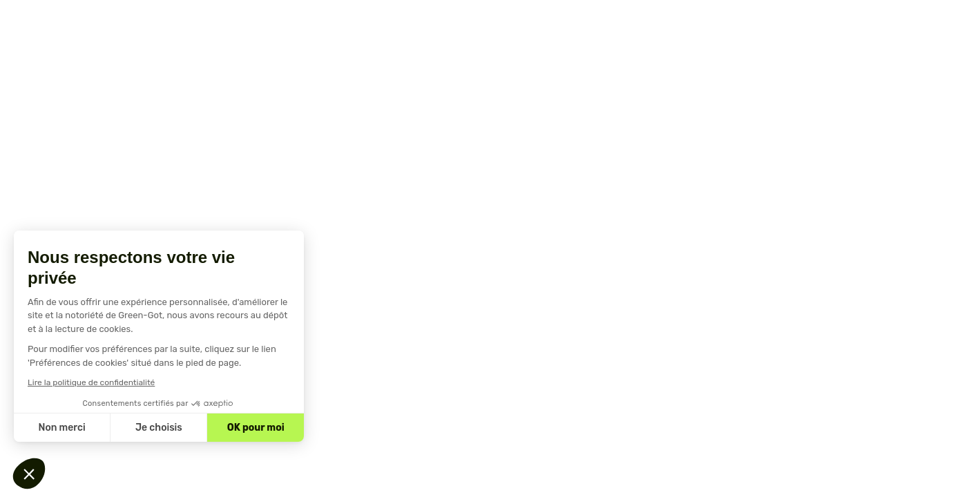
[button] (29, 474)
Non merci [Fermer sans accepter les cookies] (61, 428)
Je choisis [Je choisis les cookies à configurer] (159, 428)
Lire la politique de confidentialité (91, 382)
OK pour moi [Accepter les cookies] (256, 428)
